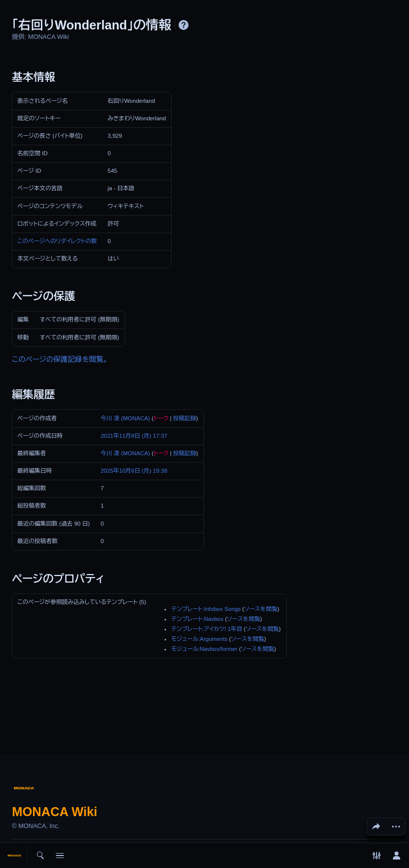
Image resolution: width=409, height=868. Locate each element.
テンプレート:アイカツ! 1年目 (206, 629)
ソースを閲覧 (261, 609)
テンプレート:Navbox (197, 619)
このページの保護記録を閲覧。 (60, 359)
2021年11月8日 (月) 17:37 (134, 436)
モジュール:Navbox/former (204, 649)
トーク (161, 418)
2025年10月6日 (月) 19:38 (134, 471)
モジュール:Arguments (199, 639)
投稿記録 (185, 418)
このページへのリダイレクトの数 (57, 241)
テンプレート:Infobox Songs (206, 609)
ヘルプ (184, 25)
